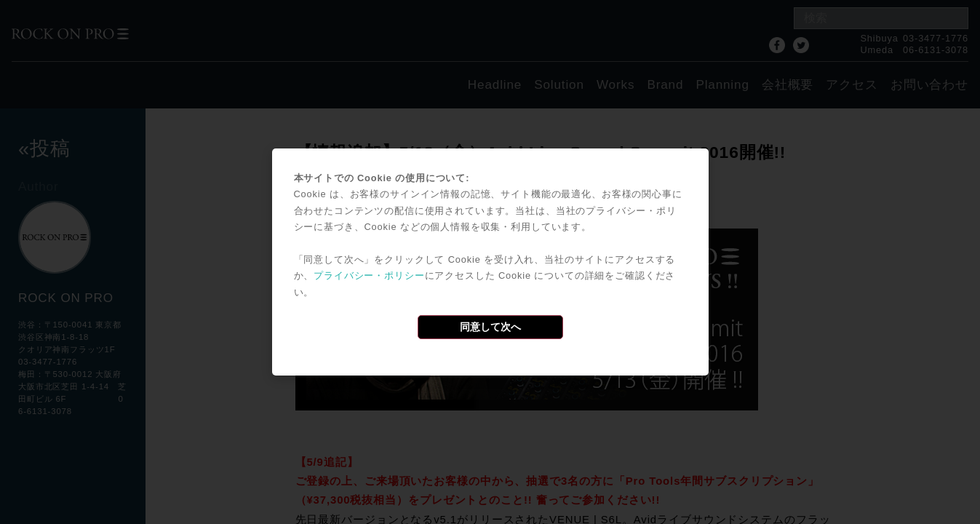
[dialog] (490, 262)
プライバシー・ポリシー (369, 275)
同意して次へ (490, 327)
